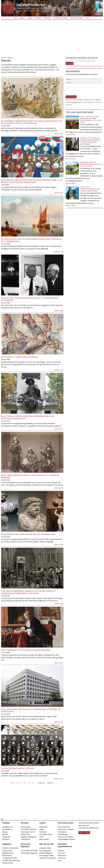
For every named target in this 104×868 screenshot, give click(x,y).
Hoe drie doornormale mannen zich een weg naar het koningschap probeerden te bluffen (29, 592)
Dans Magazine (45, 850)
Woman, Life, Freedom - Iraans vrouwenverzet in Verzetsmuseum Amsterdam (90, 141)
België (42, 829)
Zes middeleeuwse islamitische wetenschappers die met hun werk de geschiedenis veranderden (32, 181)
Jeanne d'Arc (25, 834)
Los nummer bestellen (29, 850)
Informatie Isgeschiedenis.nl (65, 845)
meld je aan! (84, 833)
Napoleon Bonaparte (29, 837)
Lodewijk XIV (26, 839)
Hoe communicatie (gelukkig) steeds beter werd (26, 650)
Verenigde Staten (46, 834)
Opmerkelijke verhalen (66, 839)
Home (15, 18)
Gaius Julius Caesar (28, 832)
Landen (30, 18)
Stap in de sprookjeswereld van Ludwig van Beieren (90, 189)
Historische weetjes (66, 837)
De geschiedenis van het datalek (18, 768)
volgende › (42, 783)
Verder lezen (59, 134)
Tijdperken (47, 18)
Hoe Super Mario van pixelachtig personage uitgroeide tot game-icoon (31, 710)
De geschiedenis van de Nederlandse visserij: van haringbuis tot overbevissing (31, 240)
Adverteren (62, 855)
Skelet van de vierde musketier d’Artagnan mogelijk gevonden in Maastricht (28, 417)
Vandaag (22, 18)
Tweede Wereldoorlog (11, 860)
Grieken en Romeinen (10, 848)
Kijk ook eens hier (47, 844)
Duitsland (43, 832)
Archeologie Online (46, 855)
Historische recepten (66, 829)
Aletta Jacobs (26, 827)
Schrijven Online (45, 848)
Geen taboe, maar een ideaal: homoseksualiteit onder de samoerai (30, 476)
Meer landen (44, 839)
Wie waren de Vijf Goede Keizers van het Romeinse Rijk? (28, 534)
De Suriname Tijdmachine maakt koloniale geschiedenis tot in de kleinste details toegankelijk (32, 122)
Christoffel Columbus (29, 829)
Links (60, 860)
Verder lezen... (71, 134)
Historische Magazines (25, 845)
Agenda (5, 834)
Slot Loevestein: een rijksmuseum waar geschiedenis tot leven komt (91, 119)
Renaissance (7, 855)
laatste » (51, 783)
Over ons (61, 853)
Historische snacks (77, 18)
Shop (88, 18)
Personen (38, 18)
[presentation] (83, 89)
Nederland (43, 827)
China (41, 837)
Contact (61, 850)
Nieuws (10, 58)
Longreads (6, 837)
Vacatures (62, 858)
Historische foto (64, 827)
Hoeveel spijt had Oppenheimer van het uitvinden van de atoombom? (30, 299)
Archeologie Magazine (29, 853)
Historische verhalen (60, 18)
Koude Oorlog (8, 863)
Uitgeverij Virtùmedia (47, 858)
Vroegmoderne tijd (9, 858)
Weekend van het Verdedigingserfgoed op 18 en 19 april (91, 164)
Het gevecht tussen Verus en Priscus (20, 357)
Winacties (6, 839)
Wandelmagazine (46, 853)
